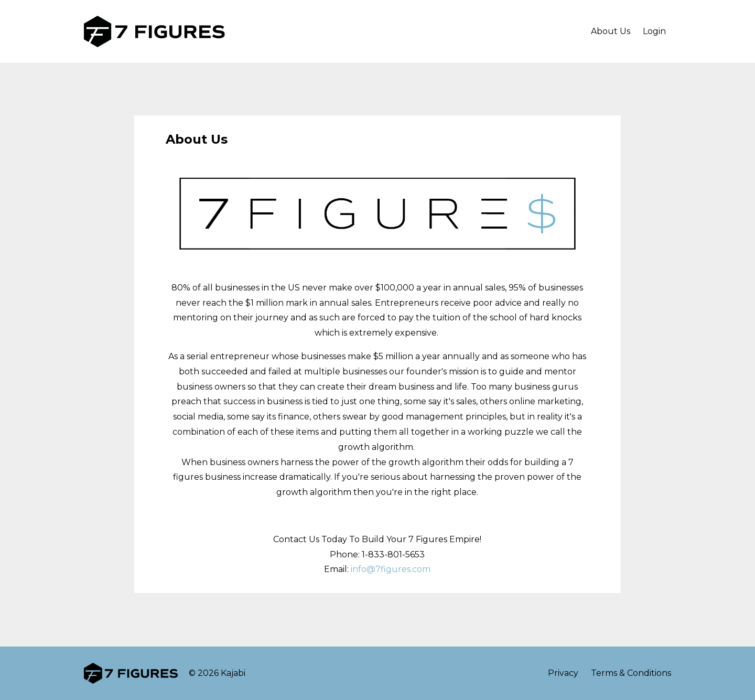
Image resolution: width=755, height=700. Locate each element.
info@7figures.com (391, 569)
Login (654, 31)
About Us (611, 31)
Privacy (563, 673)
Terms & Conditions (631, 673)
